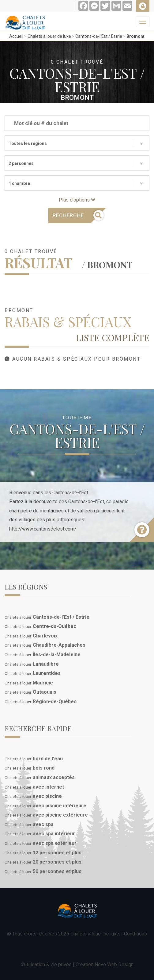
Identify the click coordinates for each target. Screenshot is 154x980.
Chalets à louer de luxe (49, 36)
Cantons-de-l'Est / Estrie (99, 36)
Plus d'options (77, 200)
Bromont (135, 36)
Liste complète (113, 337)
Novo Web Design (114, 964)
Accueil (16, 36)
